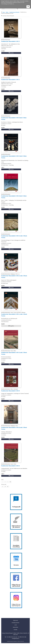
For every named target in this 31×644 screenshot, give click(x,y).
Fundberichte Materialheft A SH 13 (10, 41)
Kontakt (15, 630)
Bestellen (11, 53)
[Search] (17, 9)
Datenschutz (15, 627)
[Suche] (9, 9)
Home (4, 12)
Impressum (15, 620)
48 (8, 487)
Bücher (7, 12)
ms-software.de (22, 641)
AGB (15, 625)
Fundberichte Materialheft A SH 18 (10, 391)
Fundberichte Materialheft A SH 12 (10, 80)
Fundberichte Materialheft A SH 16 (10, 466)
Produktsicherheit (15, 623)
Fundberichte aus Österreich (14, 12)
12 (3, 487)
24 (5, 487)
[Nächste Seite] (10, 482)
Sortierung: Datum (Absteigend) (8, 16)
